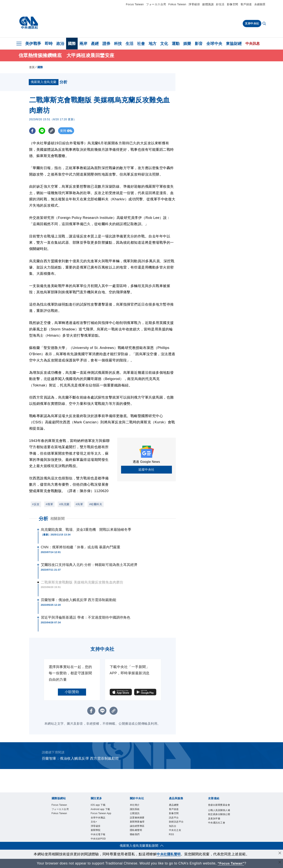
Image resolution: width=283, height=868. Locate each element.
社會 (141, 44)
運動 (176, 44)
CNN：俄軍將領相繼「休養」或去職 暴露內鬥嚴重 (81, 548)
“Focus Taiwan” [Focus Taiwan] (231, 863)
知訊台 (173, 827)
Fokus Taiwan (177, 4)
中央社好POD (98, 839)
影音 (199, 44)
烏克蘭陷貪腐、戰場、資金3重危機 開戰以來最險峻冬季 (86, 530)
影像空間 (233, 4)
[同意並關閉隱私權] (280, 854)
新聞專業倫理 (137, 822)
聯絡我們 (135, 835)
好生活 (220, 4)
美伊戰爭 (33, 44)
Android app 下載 (100, 810)
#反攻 (36, 505)
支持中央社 (252, 23)
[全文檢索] (265, 24)
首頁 (32, 68)
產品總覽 (174, 806)
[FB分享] (33, 131)
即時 (49, 44)
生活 (130, 44)
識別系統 (135, 810)
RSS (172, 835)
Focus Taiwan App (101, 814)
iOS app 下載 (98, 806)
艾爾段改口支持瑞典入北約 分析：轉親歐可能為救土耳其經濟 (89, 565)
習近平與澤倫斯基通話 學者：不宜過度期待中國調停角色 (86, 618)
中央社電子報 (98, 835)
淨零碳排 (194, 4)
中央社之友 (175, 831)
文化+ (94, 822)
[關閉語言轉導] (280, 863)
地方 (153, 44)
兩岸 (83, 44)
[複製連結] (53, 131)
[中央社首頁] (29, 23)
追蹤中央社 (146, 470)
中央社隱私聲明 (169, 854)
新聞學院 (96, 831)
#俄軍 (49, 505)
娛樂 (187, 44)
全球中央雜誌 (98, 818)
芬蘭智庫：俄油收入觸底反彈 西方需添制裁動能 (79, 600)
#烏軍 (79, 505)
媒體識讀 (208, 4)
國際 (72, 44)
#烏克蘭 (64, 505)
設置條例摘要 (137, 818)
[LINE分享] (43, 131)
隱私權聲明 (136, 831)
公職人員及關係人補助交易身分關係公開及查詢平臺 (219, 815)
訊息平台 (174, 818)
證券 (106, 44)
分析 (44, 519)
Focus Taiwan (135, 4)
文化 (164, 44)
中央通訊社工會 (217, 823)
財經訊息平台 (176, 822)
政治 (60, 44)
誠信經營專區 (137, 827)
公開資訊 (135, 814)
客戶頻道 (246, 4)
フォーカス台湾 (156, 4)
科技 (118, 44)
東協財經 (234, 44)
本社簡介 (135, 806)
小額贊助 (72, 692)
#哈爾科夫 (96, 505)
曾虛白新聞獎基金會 (219, 806)
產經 (95, 44)
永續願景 (260, 4)
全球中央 (214, 44)
